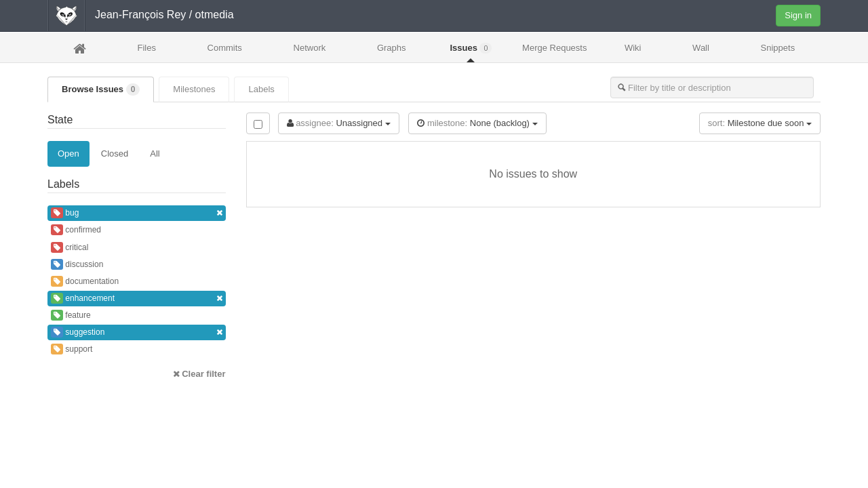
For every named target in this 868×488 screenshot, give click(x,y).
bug (137, 213)
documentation (85, 281)
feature (71, 315)
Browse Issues (101, 89)
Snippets (778, 48)
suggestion (137, 332)
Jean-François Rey (140, 15)
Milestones (194, 89)
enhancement (137, 299)
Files (146, 48)
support (72, 349)
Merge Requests (554, 52)
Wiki (633, 48)
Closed (115, 154)
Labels (261, 89)
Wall (701, 48)
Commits (225, 48)
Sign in (798, 15)
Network (310, 48)
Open (68, 154)
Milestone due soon (760, 123)
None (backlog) (477, 123)
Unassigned (339, 123)
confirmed (76, 230)
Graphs (392, 48)
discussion (77, 264)
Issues (471, 48)
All (155, 154)
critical (70, 247)
